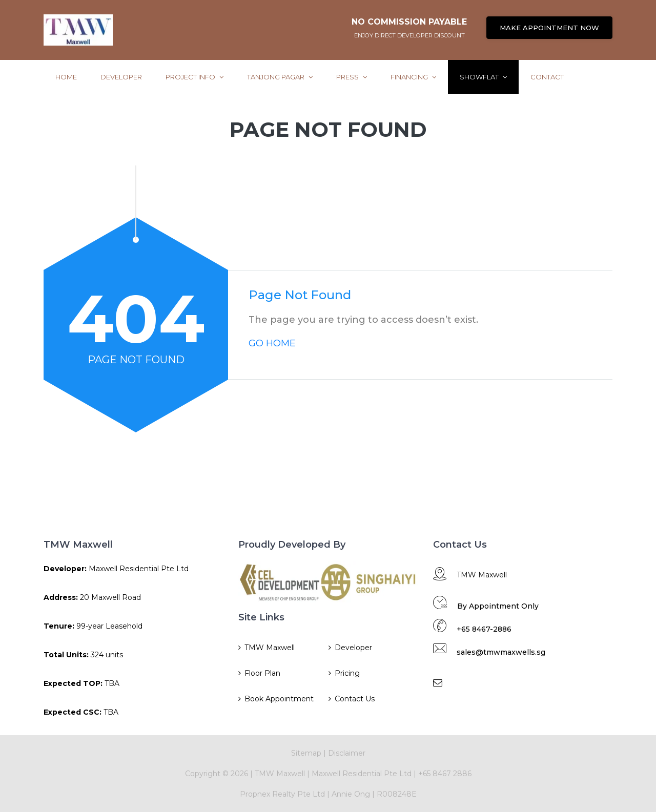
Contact (547, 77)
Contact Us (355, 699)
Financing (413, 77)
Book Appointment (279, 699)
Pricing (347, 673)
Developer (121, 77)
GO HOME (272, 343)
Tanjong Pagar (280, 77)
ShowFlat (483, 77)
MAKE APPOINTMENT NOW (549, 28)
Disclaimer (347, 753)
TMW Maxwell (270, 648)
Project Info (194, 77)
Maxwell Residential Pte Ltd (362, 774)
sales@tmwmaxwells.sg (501, 652)
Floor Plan (262, 673)
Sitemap (306, 753)
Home (66, 77)
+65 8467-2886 (484, 629)
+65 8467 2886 (445, 774)
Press (352, 77)
